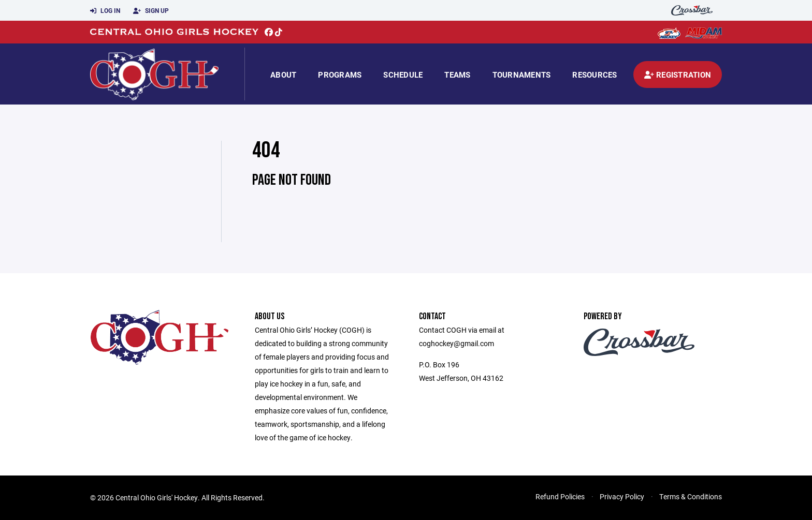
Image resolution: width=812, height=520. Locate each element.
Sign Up (151, 11)
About (283, 75)
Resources (594, 75)
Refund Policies (560, 496)
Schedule (403, 75)
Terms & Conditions (691, 496)
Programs (340, 75)
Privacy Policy (622, 496)
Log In (105, 11)
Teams (457, 75)
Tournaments (522, 75)
